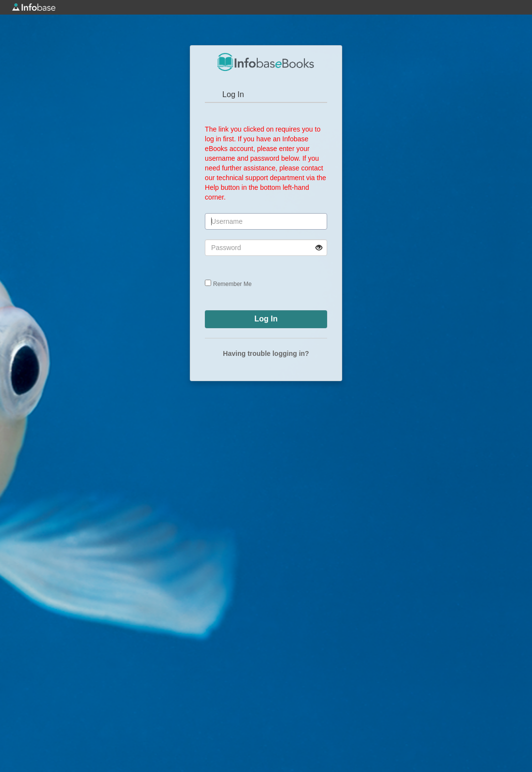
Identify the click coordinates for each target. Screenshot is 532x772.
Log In (233, 94)
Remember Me (232, 284)
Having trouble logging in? (266, 353)
